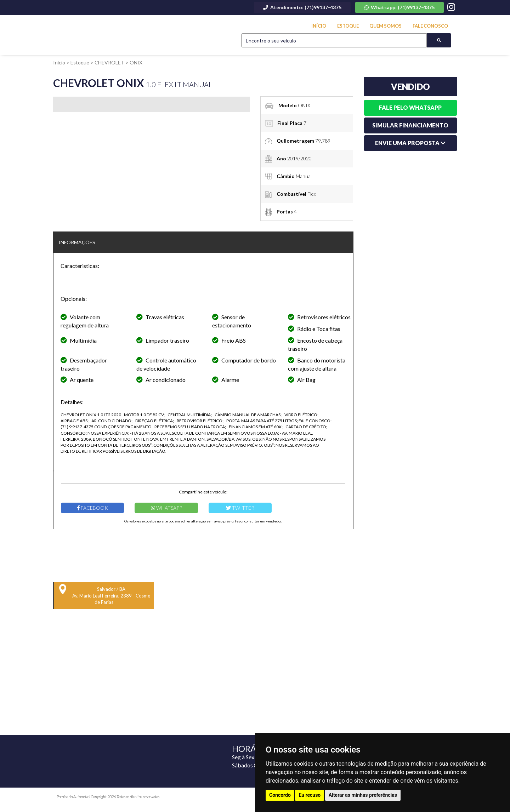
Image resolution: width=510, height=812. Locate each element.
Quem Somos (386, 26)
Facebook (93, 508)
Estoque (348, 26)
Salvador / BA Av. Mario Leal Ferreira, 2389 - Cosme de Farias (105, 594)
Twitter (240, 508)
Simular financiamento (410, 125)
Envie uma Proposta (410, 143)
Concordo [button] (280, 795)
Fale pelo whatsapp (410, 107)
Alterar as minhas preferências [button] (363, 795)
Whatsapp (166, 508)
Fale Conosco (430, 26)
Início (319, 26)
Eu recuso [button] (310, 795)
